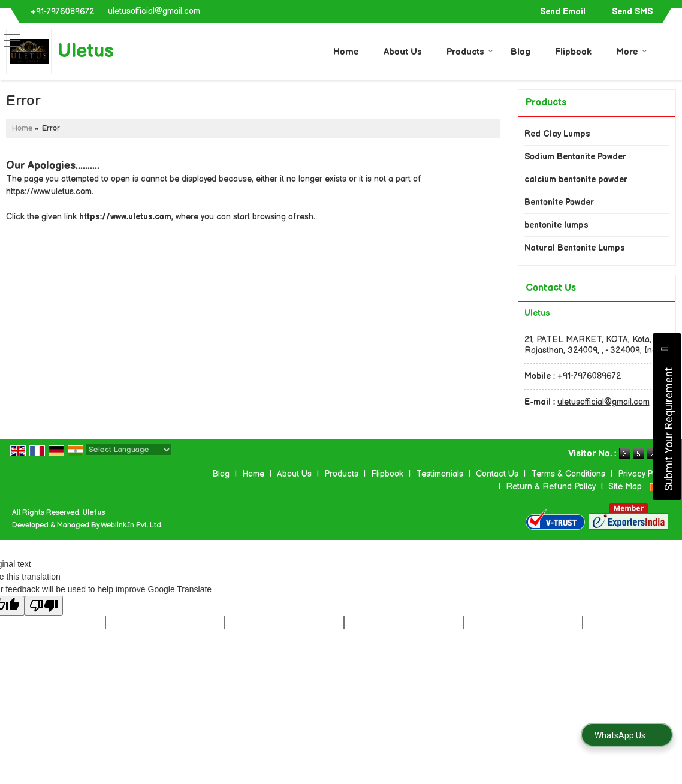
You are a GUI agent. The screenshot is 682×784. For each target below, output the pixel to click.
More (632, 52)
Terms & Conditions (568, 474)
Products (470, 52)
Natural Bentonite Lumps (575, 248)
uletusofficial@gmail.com (154, 11)
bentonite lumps (556, 225)
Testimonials (440, 474)
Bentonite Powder (559, 202)
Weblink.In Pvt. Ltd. (132, 525)
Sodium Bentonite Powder (575, 157)
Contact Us (497, 474)
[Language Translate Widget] (129, 450)
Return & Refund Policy (551, 486)
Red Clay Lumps (557, 134)
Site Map (625, 486)
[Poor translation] (44, 606)
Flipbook (573, 52)
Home (346, 52)
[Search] (669, 50)
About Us (403, 52)
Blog (520, 52)
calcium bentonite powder (576, 180)
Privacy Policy (643, 474)
